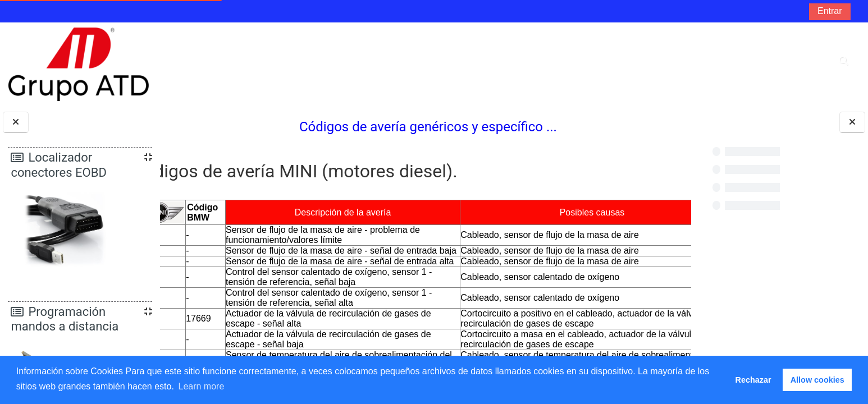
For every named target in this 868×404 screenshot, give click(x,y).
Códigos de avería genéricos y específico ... (426, 127)
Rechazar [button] (753, 380)
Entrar (830, 11)
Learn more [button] (201, 386)
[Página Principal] (79, 64)
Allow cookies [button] (817, 380)
